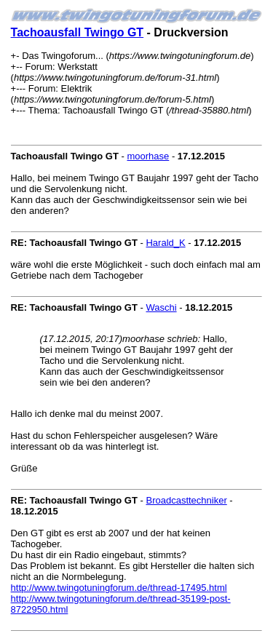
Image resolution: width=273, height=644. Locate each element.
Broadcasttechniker (186, 500)
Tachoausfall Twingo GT (78, 32)
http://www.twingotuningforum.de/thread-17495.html (119, 588)
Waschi (161, 307)
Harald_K (165, 243)
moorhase (148, 156)
